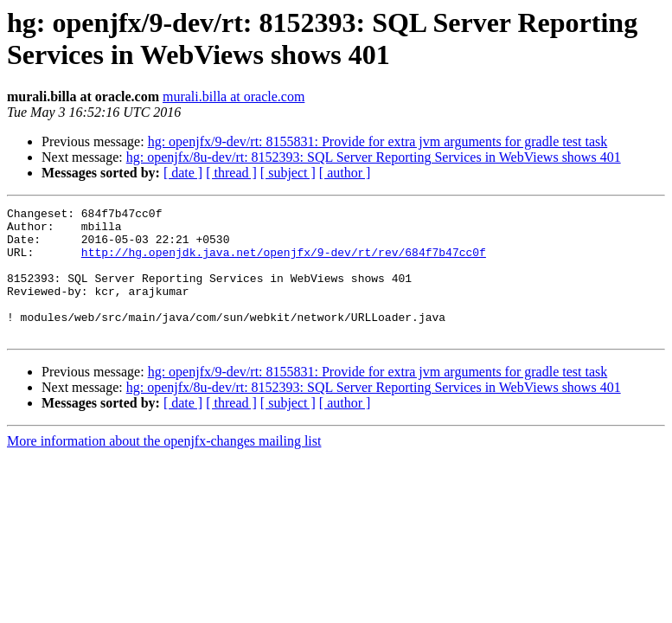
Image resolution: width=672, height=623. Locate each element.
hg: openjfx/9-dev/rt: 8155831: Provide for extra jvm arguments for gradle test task (378, 141)
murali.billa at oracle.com (234, 96)
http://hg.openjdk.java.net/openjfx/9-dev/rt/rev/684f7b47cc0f (284, 262)
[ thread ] (231, 173)
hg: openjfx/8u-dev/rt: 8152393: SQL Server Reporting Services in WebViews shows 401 (374, 157)
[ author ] (345, 173)
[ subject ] (288, 173)
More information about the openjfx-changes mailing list (164, 467)
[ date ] (183, 173)
